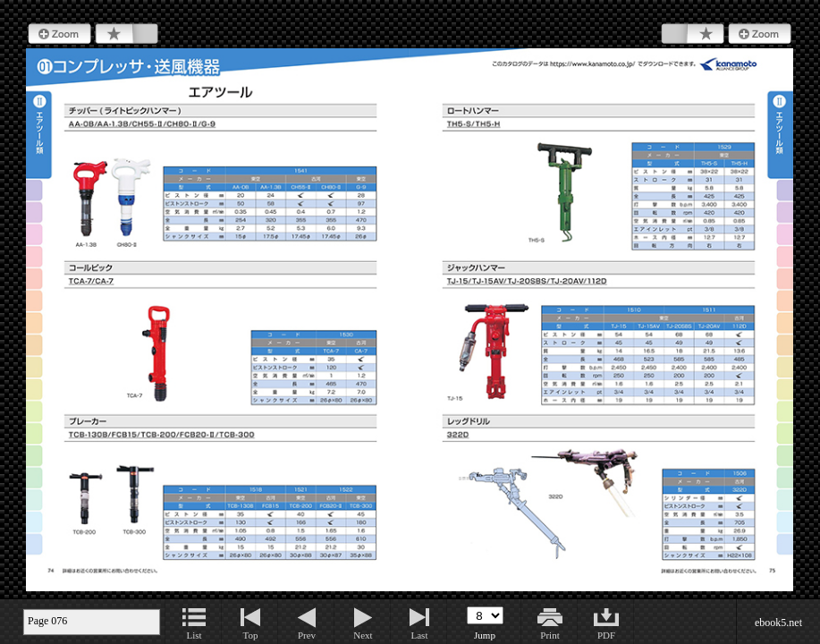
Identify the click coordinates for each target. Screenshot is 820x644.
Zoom (59, 34)
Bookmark (127, 34)
